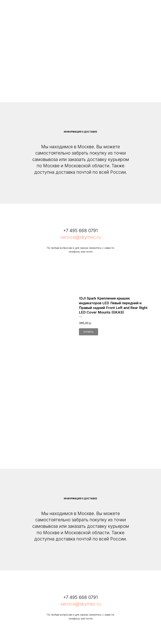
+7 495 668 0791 (80, 231)
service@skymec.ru (81, 237)
